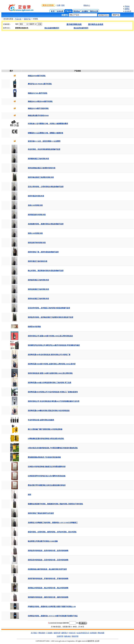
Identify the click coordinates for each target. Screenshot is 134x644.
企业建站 (85, 11)
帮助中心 (87, 5)
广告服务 (49, 633)
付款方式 (72, 633)
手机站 (127, 6)
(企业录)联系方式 (83, 633)
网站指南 (42, 633)
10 (61, 623)
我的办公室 (94, 11)
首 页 (53, 11)
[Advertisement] (67, 50)
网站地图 (101, 633)
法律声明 (60, 636)
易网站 (127, 9)
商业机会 (77, 11)
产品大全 (18, 19)
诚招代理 (57, 633)
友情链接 (93, 633)
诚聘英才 (65, 633)
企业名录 (60, 11)
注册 (59, 5)
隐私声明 (75, 636)
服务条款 (68, 636)
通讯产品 (27, 19)
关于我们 (34, 633)
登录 (63, 5)
